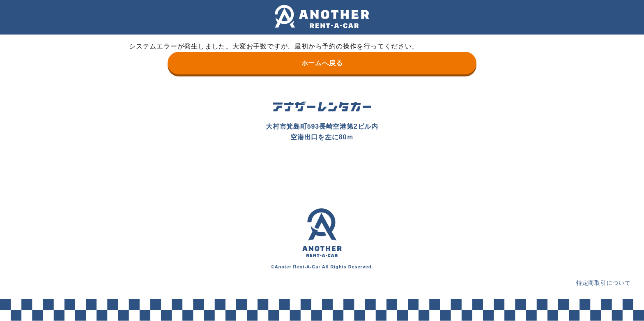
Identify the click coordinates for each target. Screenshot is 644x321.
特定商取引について (604, 283)
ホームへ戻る (322, 63)
